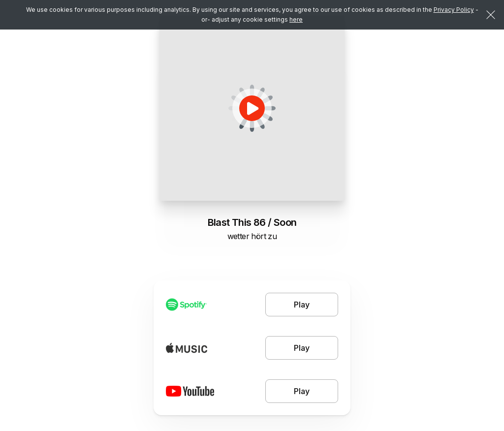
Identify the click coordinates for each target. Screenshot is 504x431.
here (296, 19)
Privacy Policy (454, 10)
